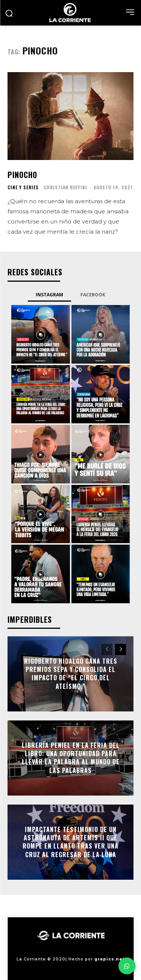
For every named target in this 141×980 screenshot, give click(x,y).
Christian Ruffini (65, 187)
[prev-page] (107, 649)
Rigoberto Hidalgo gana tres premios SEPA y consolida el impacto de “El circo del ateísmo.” (71, 674)
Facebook (93, 295)
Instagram (49, 295)
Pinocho (22, 175)
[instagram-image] (41, 334)
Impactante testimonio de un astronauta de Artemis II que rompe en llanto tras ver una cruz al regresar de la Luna (70, 842)
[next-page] (121, 649)
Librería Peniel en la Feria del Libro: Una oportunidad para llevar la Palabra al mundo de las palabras (71, 758)
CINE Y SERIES (23, 187)
